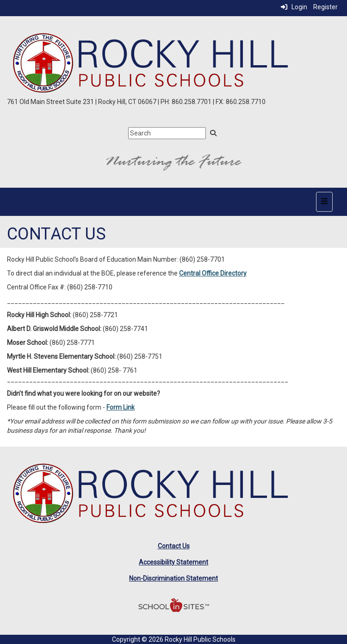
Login (294, 7)
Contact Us (174, 546)
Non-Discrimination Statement (173, 578)
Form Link (121, 407)
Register (325, 7)
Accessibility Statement (173, 562)
